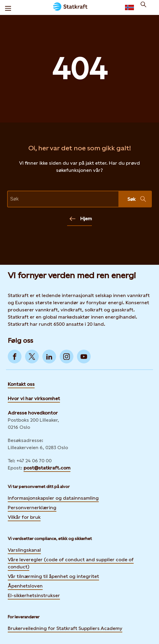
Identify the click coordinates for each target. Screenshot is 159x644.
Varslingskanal (24, 550)
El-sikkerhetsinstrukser (34, 595)
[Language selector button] (129, 7)
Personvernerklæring (32, 507)
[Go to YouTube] (84, 357)
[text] (63, 199)
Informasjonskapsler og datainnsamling (53, 498)
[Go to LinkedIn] (49, 357)
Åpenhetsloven (25, 586)
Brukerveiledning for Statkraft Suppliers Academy (65, 628)
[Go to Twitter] (32, 357)
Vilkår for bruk (24, 517)
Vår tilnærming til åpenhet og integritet (53, 576)
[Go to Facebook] (15, 357)
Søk (137, 199)
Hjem (81, 219)
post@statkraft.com (47, 468)
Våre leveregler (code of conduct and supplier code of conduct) (71, 563)
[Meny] (8, 7)
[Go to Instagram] (67, 357)
